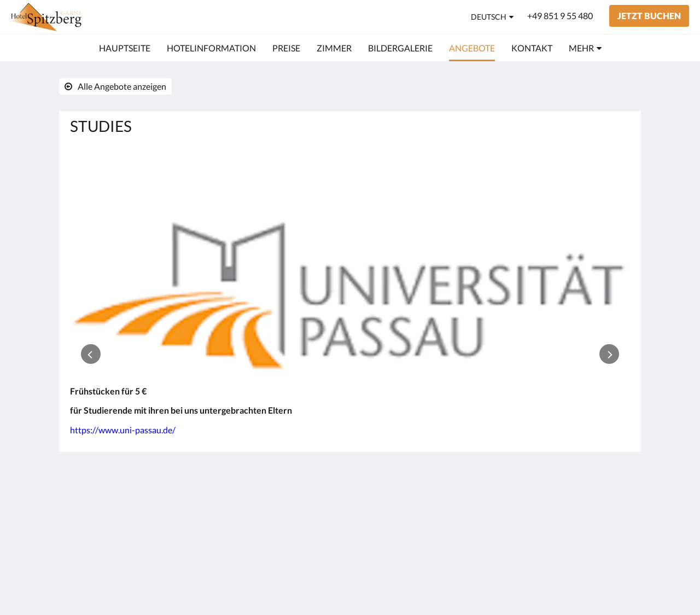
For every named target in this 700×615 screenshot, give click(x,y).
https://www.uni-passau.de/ (123, 430)
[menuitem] (125, 48)
